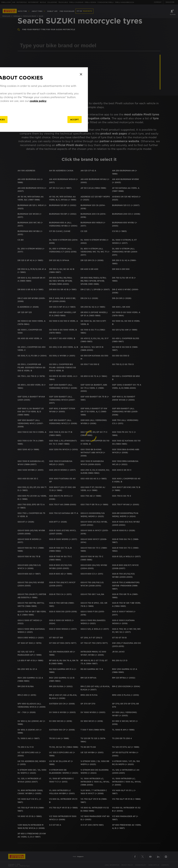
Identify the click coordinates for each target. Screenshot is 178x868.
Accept (139, 454)
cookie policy (107, 435)
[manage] (58, 454)
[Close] (149, 409)
